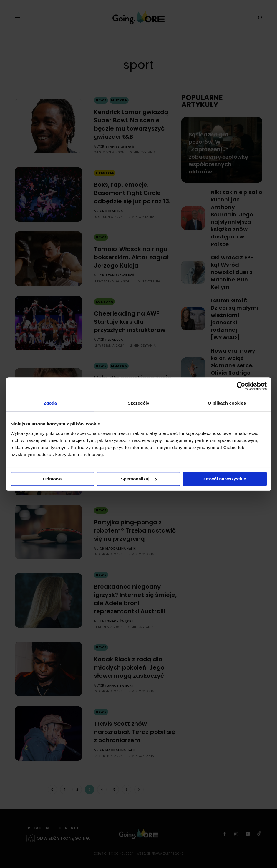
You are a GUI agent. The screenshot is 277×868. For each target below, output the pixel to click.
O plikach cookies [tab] (227, 403)
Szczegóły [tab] (138, 403)
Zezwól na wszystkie (225, 479)
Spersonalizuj (139, 479)
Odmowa (52, 479)
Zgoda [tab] (50, 403)
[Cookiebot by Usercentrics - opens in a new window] (241, 386)
